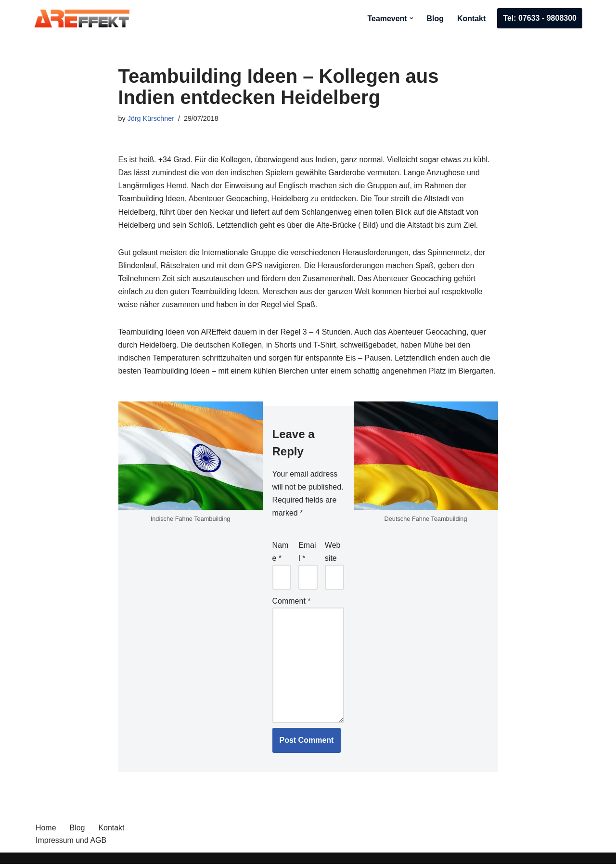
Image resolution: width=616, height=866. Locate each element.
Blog (435, 19)
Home (46, 830)
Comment (292, 602)
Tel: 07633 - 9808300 (540, 18)
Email (307, 553)
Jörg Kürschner (151, 118)
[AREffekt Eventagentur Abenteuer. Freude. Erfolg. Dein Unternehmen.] (82, 18)
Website (333, 553)
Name (281, 553)
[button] (411, 18)
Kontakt (472, 19)
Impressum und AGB (71, 842)
